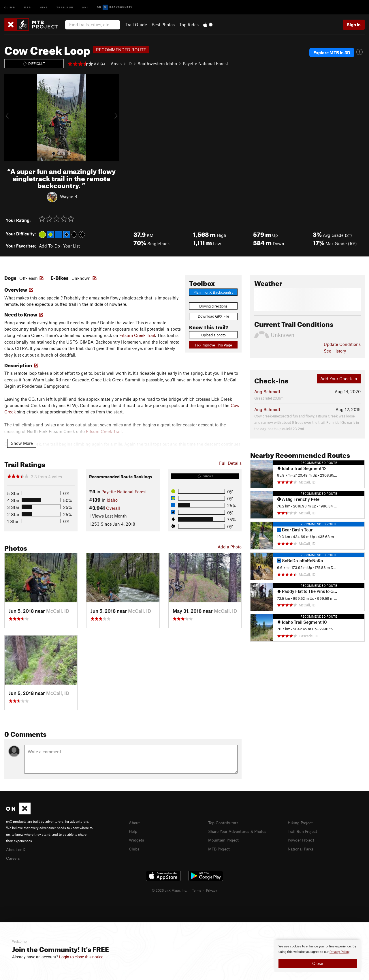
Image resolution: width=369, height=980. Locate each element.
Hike (44, 7)
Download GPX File (213, 316)
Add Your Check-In (339, 378)
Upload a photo (213, 335)
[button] (10, 117)
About (135, 822)
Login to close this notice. (82, 957)
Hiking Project (301, 822)
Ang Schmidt (267, 391)
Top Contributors (225, 822)
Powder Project (302, 839)
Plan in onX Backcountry (213, 292)
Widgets (137, 839)
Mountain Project (225, 839)
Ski (85, 7)
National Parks (302, 848)
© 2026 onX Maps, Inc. (170, 889)
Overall (113, 508)
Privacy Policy (339, 952)
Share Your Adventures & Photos (240, 831)
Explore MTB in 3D (332, 53)
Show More (22, 443)
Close (318, 963)
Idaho (112, 500)
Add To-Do (49, 246)
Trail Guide (136, 25)
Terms (197, 889)
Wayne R (69, 196)
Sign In (354, 25)
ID (130, 63)
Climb (10, 7)
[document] (318, 956)
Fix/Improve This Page (213, 345)
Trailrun (65, 7)
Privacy (212, 889)
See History (335, 351)
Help (133, 831)
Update (342, 344)
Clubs (135, 848)
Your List (71, 246)
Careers (14, 857)
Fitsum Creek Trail (137, 335)
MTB (28, 7)
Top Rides (189, 25)
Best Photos (163, 25)
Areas (116, 63)
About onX (16, 849)
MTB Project (220, 848)
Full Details (230, 463)
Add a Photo (230, 547)
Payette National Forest (205, 63)
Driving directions (213, 306)
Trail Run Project (304, 831)
